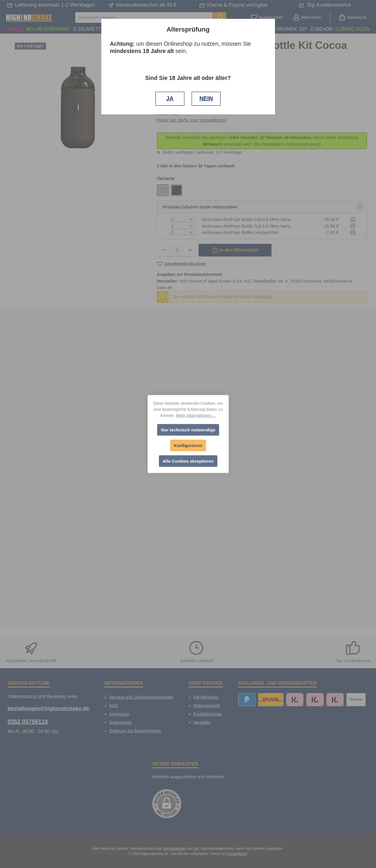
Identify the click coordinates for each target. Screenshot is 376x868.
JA (170, 98)
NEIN (206, 98)
